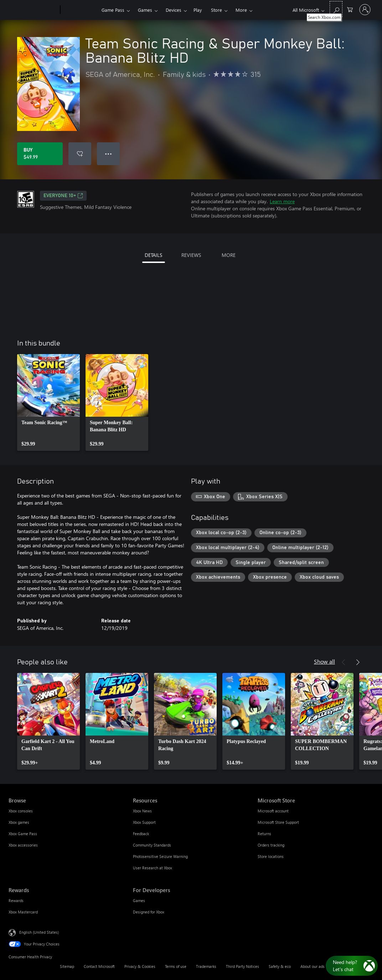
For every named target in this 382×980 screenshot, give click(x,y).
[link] (48, 402)
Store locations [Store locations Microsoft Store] (271, 856)
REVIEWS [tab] (191, 255)
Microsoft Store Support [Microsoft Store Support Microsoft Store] (278, 822)
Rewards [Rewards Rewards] (16, 900)
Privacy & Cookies (140, 966)
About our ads (313, 966)
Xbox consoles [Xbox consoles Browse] (21, 811)
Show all (324, 661)
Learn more (282, 201)
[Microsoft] (33, 10)
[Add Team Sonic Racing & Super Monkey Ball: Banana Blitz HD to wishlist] (80, 154)
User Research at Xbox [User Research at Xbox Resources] (153, 868)
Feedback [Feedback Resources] (141, 834)
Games (145, 10)
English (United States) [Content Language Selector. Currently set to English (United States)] (39, 932)
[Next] (358, 662)
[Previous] (344, 662)
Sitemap (67, 966)
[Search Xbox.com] (336, 9)
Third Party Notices (242, 966)
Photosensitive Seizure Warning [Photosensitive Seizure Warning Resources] (160, 856)
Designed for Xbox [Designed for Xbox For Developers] (149, 912)
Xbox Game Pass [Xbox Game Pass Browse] (23, 834)
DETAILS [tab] (153, 255)
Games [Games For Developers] (139, 900)
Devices (174, 10)
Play (198, 10)
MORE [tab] (229, 255)
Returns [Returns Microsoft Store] (264, 834)
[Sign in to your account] (365, 10)
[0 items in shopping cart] (350, 9)
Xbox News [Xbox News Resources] (142, 811)
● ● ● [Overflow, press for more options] (109, 154)
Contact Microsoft (99, 966)
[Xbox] (80, 10)
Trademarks (206, 966)
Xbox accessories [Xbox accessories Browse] (23, 845)
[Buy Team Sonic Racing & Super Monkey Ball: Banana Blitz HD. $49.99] (40, 154)
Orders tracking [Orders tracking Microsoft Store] (271, 845)
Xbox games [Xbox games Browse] (19, 822)
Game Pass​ (113, 10)
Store (216, 10)
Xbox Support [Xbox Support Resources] (144, 822)
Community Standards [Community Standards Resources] (152, 845)
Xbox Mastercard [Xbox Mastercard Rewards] (23, 912)
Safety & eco (280, 966)
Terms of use (176, 966)
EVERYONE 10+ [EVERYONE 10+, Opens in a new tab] (63, 196)
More (241, 10)
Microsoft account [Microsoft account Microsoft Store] (273, 811)
